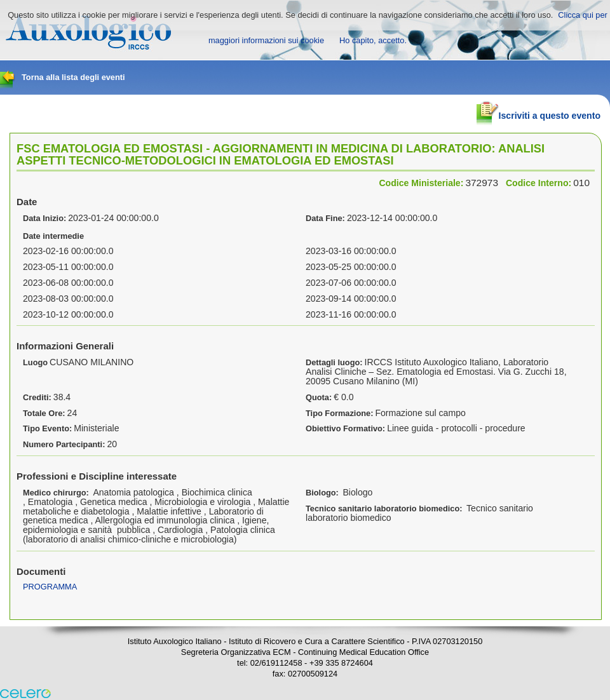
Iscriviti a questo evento (539, 111)
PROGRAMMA (50, 587)
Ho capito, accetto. (373, 40)
